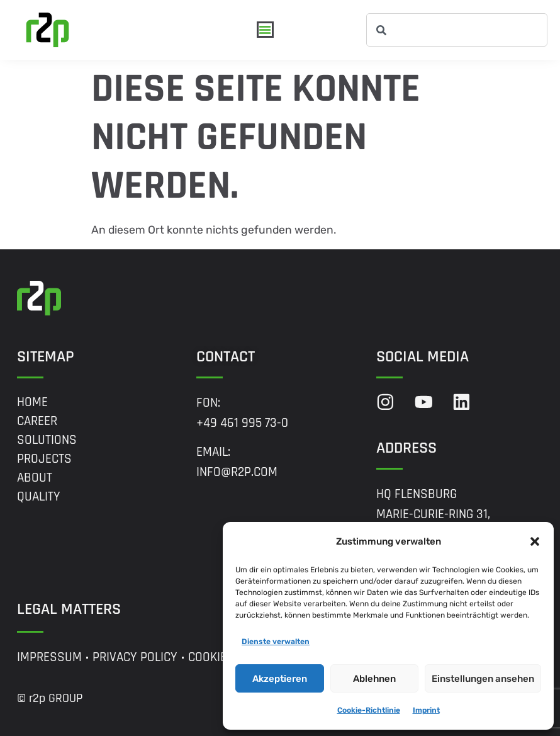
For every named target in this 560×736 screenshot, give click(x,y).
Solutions (47, 440)
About (35, 478)
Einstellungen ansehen (483, 679)
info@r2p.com (237, 472)
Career (37, 421)
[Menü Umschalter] (266, 30)
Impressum (49, 657)
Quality (39, 497)
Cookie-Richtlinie (369, 710)
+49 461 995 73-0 (242, 423)
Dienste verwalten (276, 642)
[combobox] (457, 30)
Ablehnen (374, 679)
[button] (535, 541)
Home (32, 402)
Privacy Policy (135, 657)
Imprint (426, 710)
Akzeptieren (280, 679)
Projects (44, 459)
